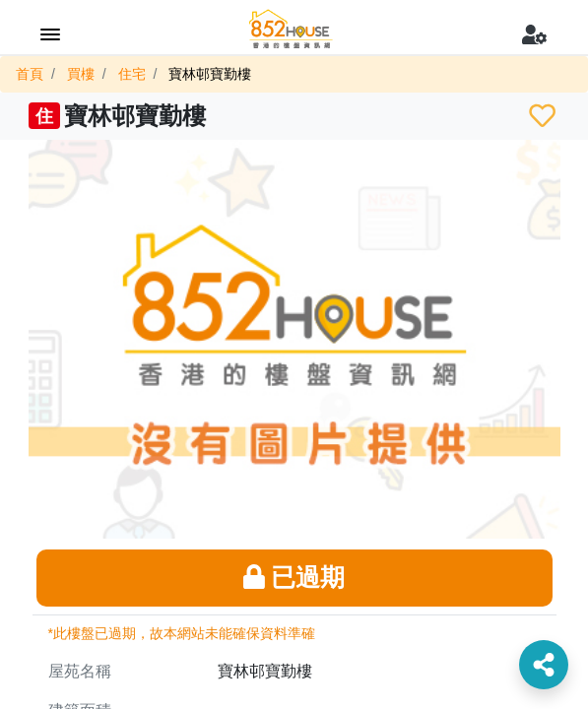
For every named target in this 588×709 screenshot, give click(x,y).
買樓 (81, 74)
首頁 (30, 74)
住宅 (132, 74)
